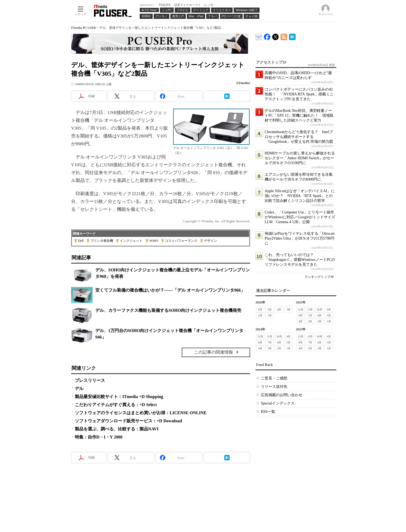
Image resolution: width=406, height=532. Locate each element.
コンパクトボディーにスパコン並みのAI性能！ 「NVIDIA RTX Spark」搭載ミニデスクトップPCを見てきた (299, 94)
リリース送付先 (274, 387)
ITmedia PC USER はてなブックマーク (292, 36)
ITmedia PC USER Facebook (267, 36)
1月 (270, 315)
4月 (279, 310)
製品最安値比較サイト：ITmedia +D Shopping (119, 397)
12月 (301, 310)
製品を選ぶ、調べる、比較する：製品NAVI (117, 429)
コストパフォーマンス (181, 241)
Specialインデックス (278, 403)
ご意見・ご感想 (274, 378)
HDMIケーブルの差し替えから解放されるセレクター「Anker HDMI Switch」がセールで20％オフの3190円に (300, 158)
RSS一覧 (268, 412)
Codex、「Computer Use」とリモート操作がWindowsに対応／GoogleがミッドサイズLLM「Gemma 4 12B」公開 (300, 217)
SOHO (154, 241)
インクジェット (131, 241)
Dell (81, 241)
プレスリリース (90, 380)
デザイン (211, 241)
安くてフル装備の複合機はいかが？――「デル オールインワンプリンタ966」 (170, 290)
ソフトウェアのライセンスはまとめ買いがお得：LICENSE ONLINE (141, 413)
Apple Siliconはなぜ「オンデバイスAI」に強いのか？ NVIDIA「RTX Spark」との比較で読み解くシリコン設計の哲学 (300, 196)
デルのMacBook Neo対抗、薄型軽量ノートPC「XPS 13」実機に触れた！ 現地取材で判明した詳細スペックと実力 (299, 115)
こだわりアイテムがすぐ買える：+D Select (116, 405)
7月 (310, 315)
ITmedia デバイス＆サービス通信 (259, 36)
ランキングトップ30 (319, 277)
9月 (329, 310)
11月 (310, 310)
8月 (301, 315)
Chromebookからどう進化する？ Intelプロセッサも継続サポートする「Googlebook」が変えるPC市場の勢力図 (299, 137)
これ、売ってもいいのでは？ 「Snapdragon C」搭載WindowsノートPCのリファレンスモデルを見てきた (300, 260)
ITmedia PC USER (83, 28)
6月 (260, 310)
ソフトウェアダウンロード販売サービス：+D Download (128, 421)
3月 (288, 310)
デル (79, 388)
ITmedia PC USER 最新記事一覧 (284, 36)
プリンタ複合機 (102, 241)
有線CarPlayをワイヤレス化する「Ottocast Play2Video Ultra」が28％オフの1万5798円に (300, 238)
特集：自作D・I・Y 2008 (99, 437)
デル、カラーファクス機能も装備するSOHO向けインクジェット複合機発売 (168, 310)
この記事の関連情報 (213, 352)
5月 (270, 310)
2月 (260, 315)
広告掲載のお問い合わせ (282, 395)
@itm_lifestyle (276, 36)
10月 (320, 310)
